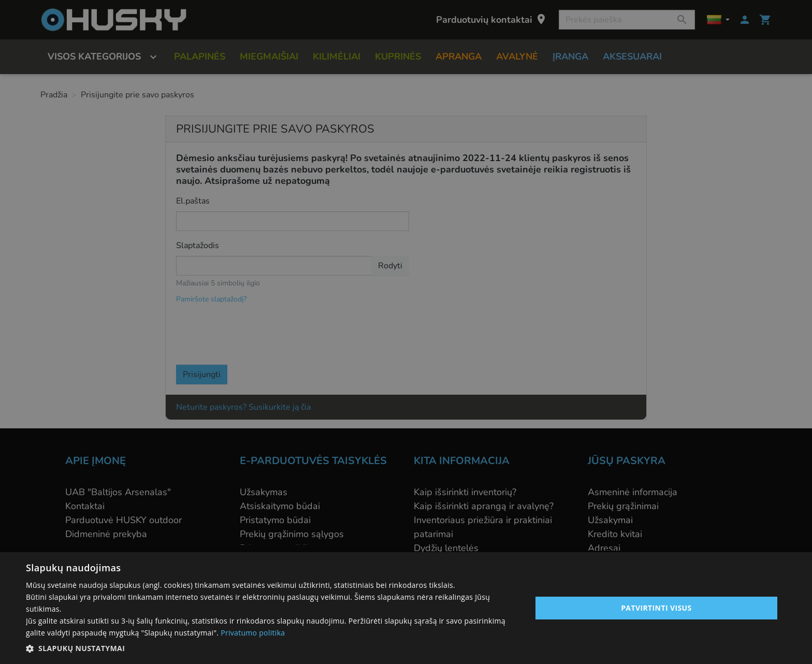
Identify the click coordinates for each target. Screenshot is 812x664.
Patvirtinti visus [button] (656, 608)
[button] (271, 648)
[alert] (406, 332)
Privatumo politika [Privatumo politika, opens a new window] (253, 633)
